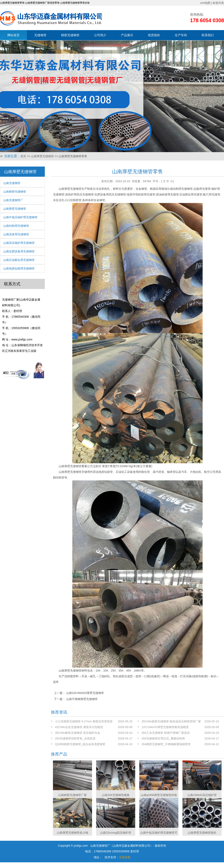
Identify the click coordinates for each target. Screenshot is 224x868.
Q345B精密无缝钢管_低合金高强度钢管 (80, 744)
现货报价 (154, 35)
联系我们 (208, 35)
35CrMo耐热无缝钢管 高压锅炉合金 (78, 733)
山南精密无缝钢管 (15, 192)
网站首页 (13, 35)
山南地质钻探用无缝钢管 (19, 268)
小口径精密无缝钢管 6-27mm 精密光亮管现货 (84, 721)
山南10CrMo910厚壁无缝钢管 (85, 693)
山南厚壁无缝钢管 (42, 156)
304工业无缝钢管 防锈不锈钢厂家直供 (166, 733)
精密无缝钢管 (70, 35)
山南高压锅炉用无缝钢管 (19, 243)
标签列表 (218, 3)
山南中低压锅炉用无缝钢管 (20, 217)
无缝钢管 (40, 35)
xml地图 (205, 3)
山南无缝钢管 (12, 183)
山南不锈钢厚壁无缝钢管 (82, 699)
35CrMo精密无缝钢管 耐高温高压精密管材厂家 (171, 721)
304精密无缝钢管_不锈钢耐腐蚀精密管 (166, 744)
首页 (23, 156)
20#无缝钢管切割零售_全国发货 (75, 738)
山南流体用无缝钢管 (16, 234)
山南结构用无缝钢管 (16, 226)
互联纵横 (125, 857)
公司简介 (100, 35)
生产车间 (181, 35)
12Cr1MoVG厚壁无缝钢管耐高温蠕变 (165, 727)
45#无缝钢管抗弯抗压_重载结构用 (163, 738)
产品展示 (127, 35)
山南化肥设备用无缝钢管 (19, 251)
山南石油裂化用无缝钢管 (19, 260)
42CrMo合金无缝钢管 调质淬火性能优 (79, 727)
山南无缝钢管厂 (13, 200)
